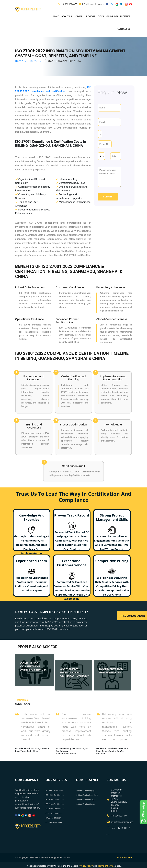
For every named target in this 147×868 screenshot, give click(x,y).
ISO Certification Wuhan (86, 804)
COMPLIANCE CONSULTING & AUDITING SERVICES (34, 666)
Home (56, 16)
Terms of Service (106, 866)
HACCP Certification (53, 818)
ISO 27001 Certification (55, 809)
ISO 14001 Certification (55, 795)
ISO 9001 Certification (54, 790)
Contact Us (124, 29)
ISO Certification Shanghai (86, 800)
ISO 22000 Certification (55, 804)
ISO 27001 (36, 61)
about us (67, 16)
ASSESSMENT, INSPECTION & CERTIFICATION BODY (75, 672)
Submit (108, 197)
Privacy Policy (124, 857)
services (79, 16)
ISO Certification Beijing (85, 790)
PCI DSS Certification (54, 822)
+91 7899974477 (69, 4)
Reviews (91, 16)
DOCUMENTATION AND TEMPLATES (111, 671)
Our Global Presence (118, 16)
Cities (101, 16)
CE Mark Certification (54, 813)
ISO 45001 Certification (55, 800)
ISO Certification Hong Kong (87, 795)
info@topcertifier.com (91, 4)
